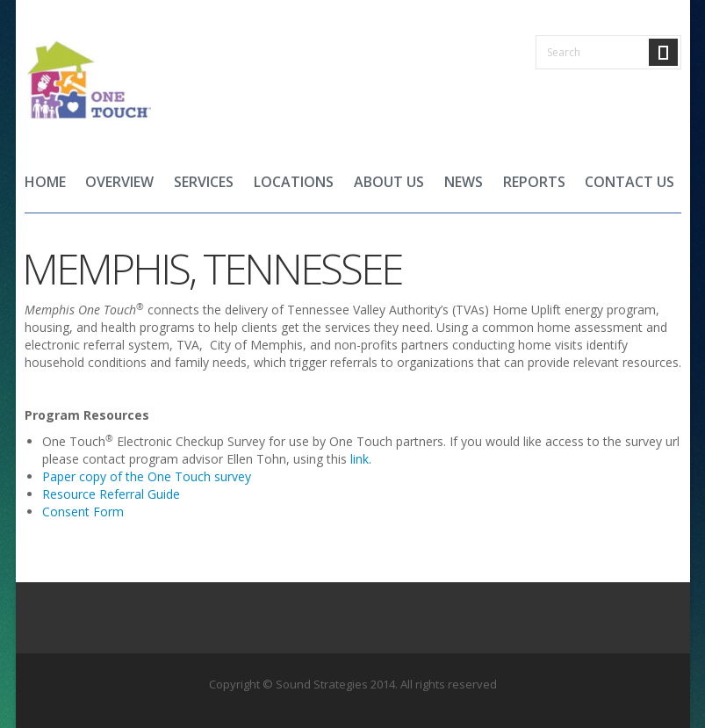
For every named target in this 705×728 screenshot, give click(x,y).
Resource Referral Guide (111, 494)
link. (361, 459)
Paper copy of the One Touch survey (147, 476)
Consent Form (85, 512)
